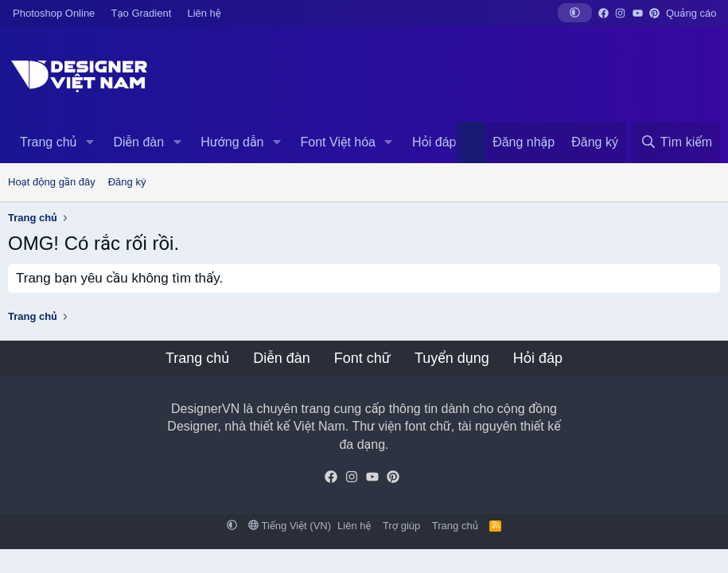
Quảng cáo (691, 13)
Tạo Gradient (142, 13)
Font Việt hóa (338, 142)
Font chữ (362, 358)
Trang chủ (48, 142)
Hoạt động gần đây (52, 182)
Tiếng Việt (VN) (290, 526)
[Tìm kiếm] (676, 142)
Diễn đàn (138, 142)
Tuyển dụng (452, 358)
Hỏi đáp (434, 142)
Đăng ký (127, 182)
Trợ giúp (401, 526)
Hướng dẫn (232, 142)
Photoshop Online (54, 13)
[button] (575, 13)
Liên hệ (204, 13)
